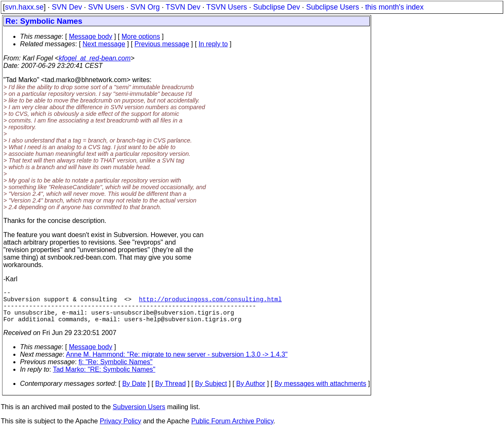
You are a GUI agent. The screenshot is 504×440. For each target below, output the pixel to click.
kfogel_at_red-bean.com (95, 58)
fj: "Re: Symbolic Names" (116, 370)
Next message (104, 44)
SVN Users (106, 7)
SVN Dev (67, 7)
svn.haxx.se (24, 7)
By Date (134, 392)
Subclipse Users (333, 7)
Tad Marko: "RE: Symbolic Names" (104, 378)
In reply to (213, 44)
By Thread (171, 392)
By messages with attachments (321, 392)
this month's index (394, 7)
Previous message (162, 44)
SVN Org (145, 7)
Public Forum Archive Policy (232, 429)
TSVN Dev (183, 7)
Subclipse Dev (277, 7)
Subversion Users (139, 415)
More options (141, 36)
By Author (251, 392)
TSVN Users (227, 7)
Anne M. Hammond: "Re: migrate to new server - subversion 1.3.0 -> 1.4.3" (177, 363)
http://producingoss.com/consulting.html (210, 302)
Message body (90, 36)
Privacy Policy (120, 429)
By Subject (211, 392)
